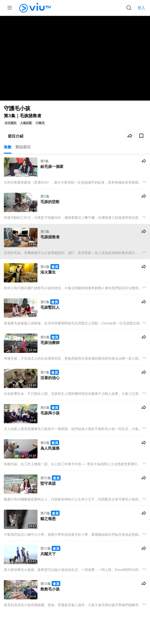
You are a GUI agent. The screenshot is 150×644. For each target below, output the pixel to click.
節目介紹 (16, 136)
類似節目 (23, 147)
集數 (8, 147)
